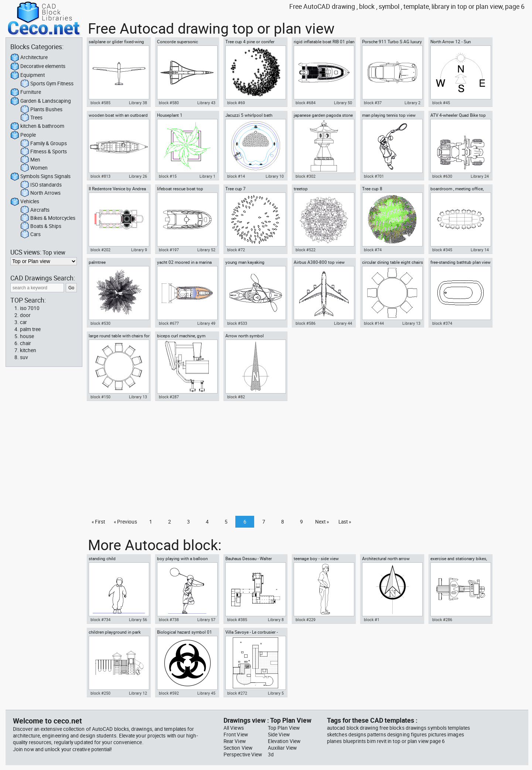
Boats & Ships (41, 226)
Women (34, 168)
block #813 (100, 176)
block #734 (100, 620)
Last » (345, 522)
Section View (238, 748)
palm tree (30, 329)
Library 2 (412, 103)
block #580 (169, 103)
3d (271, 754)
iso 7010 (30, 308)
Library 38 (138, 103)
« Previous (125, 522)
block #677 (169, 323)
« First (98, 522)
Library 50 (343, 103)
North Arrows (40, 193)
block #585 (100, 103)
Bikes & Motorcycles (48, 218)
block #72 (236, 250)
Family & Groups (44, 144)
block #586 (306, 323)
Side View (279, 735)
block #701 (374, 176)
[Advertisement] (306, 460)
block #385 (237, 620)
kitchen (28, 350)
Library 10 (275, 176)
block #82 (236, 397)
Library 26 (138, 176)
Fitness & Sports (44, 152)
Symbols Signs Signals (40, 177)
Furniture (26, 92)
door (25, 315)
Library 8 (276, 620)
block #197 (169, 250)
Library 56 (138, 620)
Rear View (235, 741)
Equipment (28, 75)
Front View (236, 735)
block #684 (306, 103)
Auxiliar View (282, 748)
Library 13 (411, 323)
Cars (30, 235)
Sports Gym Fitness (47, 84)
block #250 (100, 693)
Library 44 (343, 323)
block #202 (100, 250)
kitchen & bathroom (37, 126)
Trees (31, 118)
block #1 (372, 620)
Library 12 (138, 693)
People (23, 135)
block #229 (306, 620)
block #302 (306, 176)
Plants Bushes (41, 110)
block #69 (236, 103)
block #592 (169, 693)
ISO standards (41, 185)
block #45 (441, 103)
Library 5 (276, 693)
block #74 (373, 250)
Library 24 (480, 176)
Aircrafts (35, 210)
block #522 (306, 250)
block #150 (100, 397)
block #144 (374, 323)
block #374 (442, 323)
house (27, 336)
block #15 (168, 176)
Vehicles (25, 202)
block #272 (237, 693)
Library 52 (206, 250)
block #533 (237, 323)
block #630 (442, 176)
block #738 (169, 620)
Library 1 (207, 176)
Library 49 (206, 323)
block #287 (169, 397)
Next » (322, 522)
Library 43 (206, 103)
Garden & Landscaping (41, 101)
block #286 (442, 620)
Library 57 (206, 620)
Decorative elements (38, 67)
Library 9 (139, 250)
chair (25, 343)
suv (24, 357)
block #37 (373, 103)
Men (30, 160)
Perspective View (243, 754)
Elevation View (284, 741)
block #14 (236, 176)
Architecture (29, 58)
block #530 (100, 323)
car (23, 322)
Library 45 (206, 693)
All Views (234, 728)
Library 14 (480, 250)
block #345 (442, 250)
